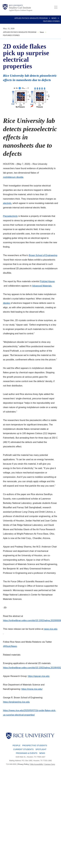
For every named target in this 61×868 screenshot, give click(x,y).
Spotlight (41, 749)
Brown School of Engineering (43, 255)
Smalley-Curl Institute (20, 8)
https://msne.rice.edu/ (32, 689)
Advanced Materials (42, 286)
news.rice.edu (51, 629)
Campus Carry (50, 764)
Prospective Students (35, 746)
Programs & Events (27, 753)
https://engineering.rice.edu (16, 702)
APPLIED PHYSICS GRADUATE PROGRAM (31, 18)
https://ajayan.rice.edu (39, 676)
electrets (7, 203)
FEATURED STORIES (51, 21)
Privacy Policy (23, 764)
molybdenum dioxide (13, 177)
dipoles (7, 303)
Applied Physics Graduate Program (21, 10)
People (17, 746)
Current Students (23, 749)
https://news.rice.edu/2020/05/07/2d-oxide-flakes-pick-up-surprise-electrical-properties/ (29, 713)
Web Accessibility (37, 764)
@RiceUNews (10, 646)
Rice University (16, 5)
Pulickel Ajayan (47, 281)
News (54, 18)
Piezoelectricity (10, 216)
